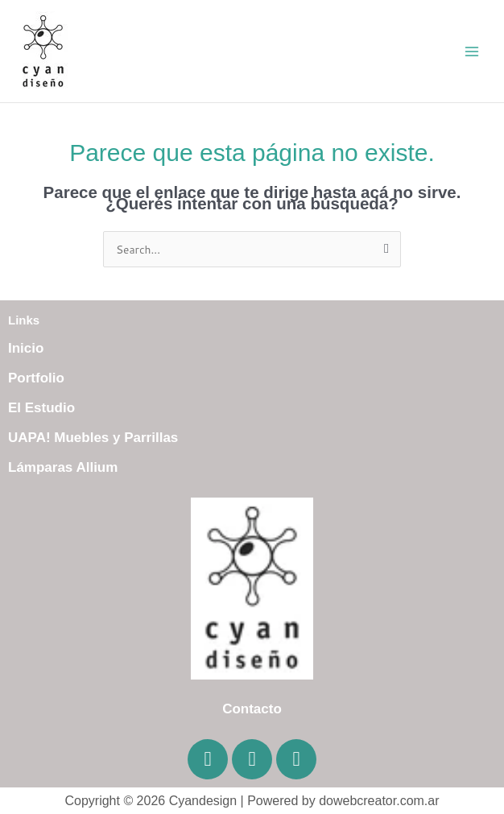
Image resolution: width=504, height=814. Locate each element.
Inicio (26, 348)
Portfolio (36, 378)
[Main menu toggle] (472, 51)
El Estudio (41, 408)
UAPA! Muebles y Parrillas (93, 438)
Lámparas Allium (63, 467)
